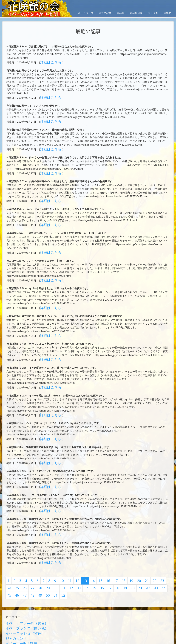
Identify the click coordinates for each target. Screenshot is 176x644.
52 (16, 565)
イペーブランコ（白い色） (21, 595)
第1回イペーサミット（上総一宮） (25, 625)
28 (16, 559)
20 (125, 553)
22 (138, 553)
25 (159, 553)
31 (36, 559)
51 (9, 565)
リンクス (153, 13)
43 (117, 559)
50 (165, 559)
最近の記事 (105, 13)
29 (22, 559)
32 (43, 559)
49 (158, 559)
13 (77, 553)
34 (56, 559)
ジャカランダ (13, 603)
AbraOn (56, 638)
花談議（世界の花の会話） (21, 614)
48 (151, 559)
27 (9, 559)
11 (64, 553)
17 (105, 553)
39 (90, 559)
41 (104, 559)
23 (145, 553)
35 (63, 559)
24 (152, 553)
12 (71, 553)
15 (91, 553)
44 (124, 559)
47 (144, 559)
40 (97, 559)
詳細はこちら (48, 62)
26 (165, 553)
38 (83, 559)
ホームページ (86, 13)
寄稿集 (121, 13)
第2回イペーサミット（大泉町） (24, 629)
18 (111, 553)
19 (118, 553)
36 (70, 559)
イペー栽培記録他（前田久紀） (23, 622)
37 (77, 559)
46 (137, 559)
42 (110, 559)
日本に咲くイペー (16, 610)
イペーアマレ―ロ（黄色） (21, 592)
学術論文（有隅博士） (18, 618)
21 (132, 553)
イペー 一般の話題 (17, 607)
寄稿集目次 (136, 13)
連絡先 (167, 13)
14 (84, 553)
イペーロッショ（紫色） (19, 599)
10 (57, 553)
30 (29, 559)
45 (131, 559)
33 (49, 559)
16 (98, 553)
